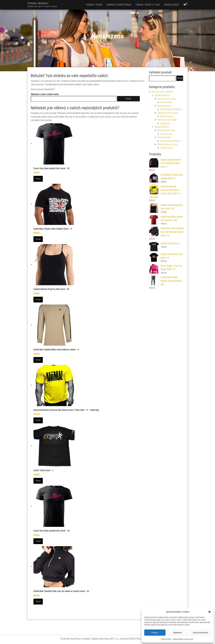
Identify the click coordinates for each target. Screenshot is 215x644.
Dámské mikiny (167, 116)
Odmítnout (178, 633)
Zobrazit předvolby (200, 633)
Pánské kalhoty (164, 137)
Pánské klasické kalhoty (171, 141)
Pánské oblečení (162, 127)
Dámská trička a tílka (166, 99)
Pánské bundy (172, 5)
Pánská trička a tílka (148, 5)
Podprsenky (165, 123)
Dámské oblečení (162, 95)
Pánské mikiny (166, 148)
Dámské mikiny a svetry (168, 113)
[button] (210, 612)
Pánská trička (166, 134)
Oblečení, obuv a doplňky (163, 92)
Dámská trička (94, 5)
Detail (38, 179)
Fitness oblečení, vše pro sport (183, 639)
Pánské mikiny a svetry (167, 144)
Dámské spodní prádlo (119, 5)
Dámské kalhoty (164, 106)
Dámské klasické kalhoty (171, 109)
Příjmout (155, 633)
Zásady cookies (166, 639)
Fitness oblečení (38, 3)
